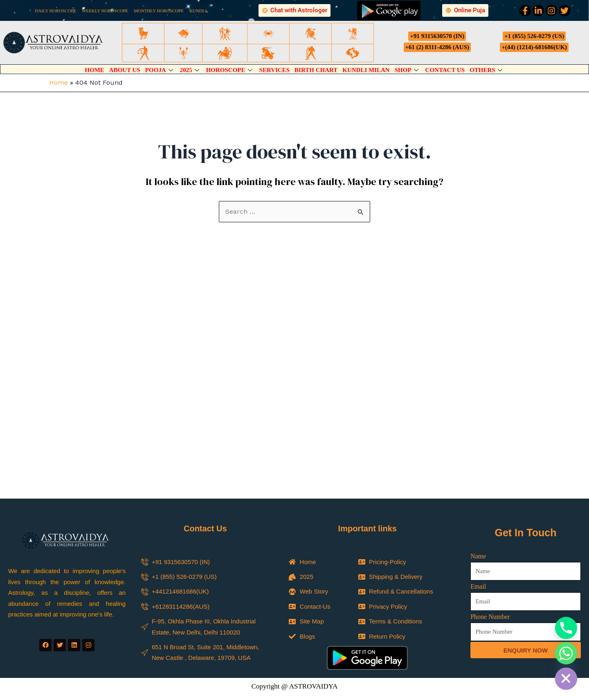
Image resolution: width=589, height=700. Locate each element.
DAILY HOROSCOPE (55, 11)
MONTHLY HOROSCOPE (159, 11)
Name (478, 556)
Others (487, 70)
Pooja (160, 70)
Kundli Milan (366, 70)
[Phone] (566, 628)
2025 (191, 70)
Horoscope (230, 70)
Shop (408, 70)
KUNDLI (198, 11)
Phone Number (490, 617)
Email (478, 586)
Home (94, 70)
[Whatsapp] (566, 653)
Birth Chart (316, 70)
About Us (125, 70)
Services (275, 70)
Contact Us (445, 70)
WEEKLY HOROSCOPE (105, 11)
